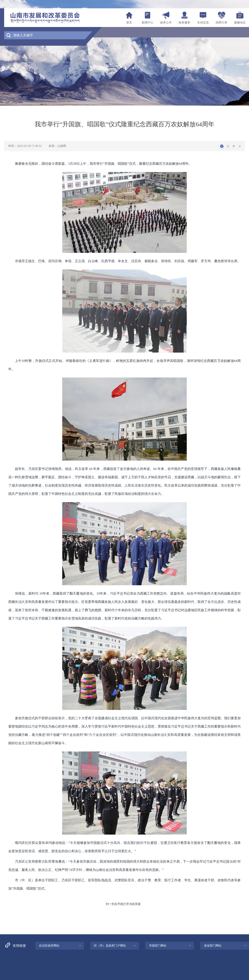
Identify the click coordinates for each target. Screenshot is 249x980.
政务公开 (166, 23)
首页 (129, 23)
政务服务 (184, 23)
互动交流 (203, 23)
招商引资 (221, 23)
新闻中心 (148, 23)
